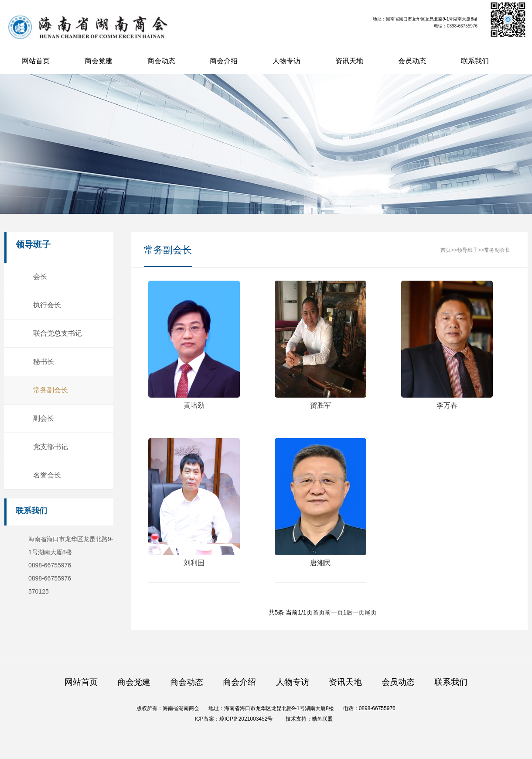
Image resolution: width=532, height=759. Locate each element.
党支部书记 (50, 447)
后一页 (355, 612)
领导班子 (467, 250)
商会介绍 (224, 61)
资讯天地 (349, 61)
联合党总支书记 (57, 333)
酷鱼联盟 (322, 719)
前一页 (334, 612)
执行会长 (47, 305)
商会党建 (99, 61)
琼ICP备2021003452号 (246, 719)
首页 (446, 250)
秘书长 (43, 362)
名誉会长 (47, 475)
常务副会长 (50, 390)
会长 (40, 276)
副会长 (43, 418)
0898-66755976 (462, 26)
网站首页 (36, 61)
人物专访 (286, 61)
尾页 (371, 612)
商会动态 (161, 61)
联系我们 (475, 61)
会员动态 (412, 61)
